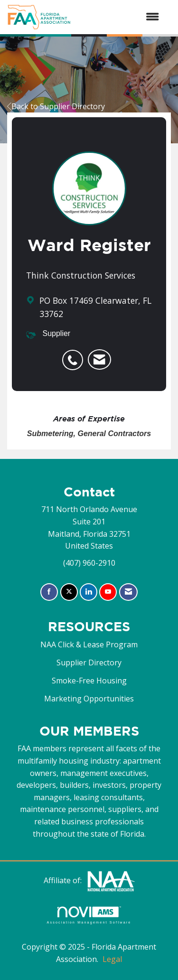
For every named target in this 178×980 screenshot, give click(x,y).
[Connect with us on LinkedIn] (89, 592)
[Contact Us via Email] (128, 592)
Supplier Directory (89, 663)
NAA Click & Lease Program (89, 644)
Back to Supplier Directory (56, 106)
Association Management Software (89, 915)
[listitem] (75, 355)
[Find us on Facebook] (49, 592)
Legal (112, 959)
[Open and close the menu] (120, 17)
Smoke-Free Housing (89, 681)
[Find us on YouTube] (108, 592)
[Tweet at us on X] (69, 592)
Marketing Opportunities (89, 699)
